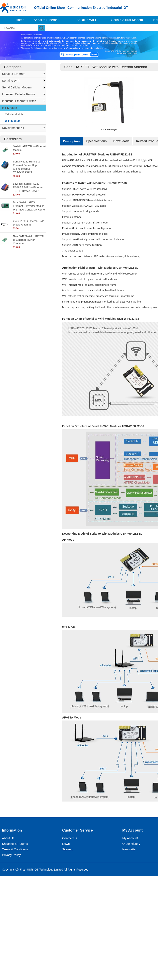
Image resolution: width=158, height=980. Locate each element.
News (66, 844)
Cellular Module (14, 114)
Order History (131, 844)
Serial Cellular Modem (127, 20)
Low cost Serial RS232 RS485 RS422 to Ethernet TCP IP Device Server (28, 187)
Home (20, 20)
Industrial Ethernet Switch (19, 101)
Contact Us (70, 838)
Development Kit (13, 128)
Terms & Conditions (15, 849)
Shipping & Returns (15, 844)
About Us (8, 838)
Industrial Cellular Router (19, 94)
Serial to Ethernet (46, 20)
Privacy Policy (11, 855)
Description (71, 141)
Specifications (97, 141)
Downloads (121, 141)
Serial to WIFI (86, 20)
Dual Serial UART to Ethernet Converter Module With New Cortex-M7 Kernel (29, 206)
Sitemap (68, 849)
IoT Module (10, 108)
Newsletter (129, 849)
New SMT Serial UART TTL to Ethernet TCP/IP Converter (29, 240)
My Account (130, 838)
